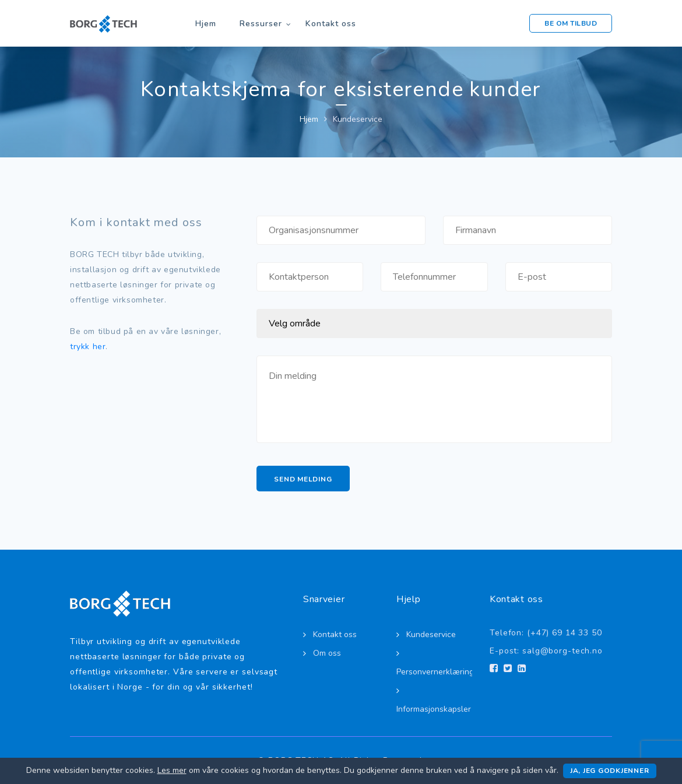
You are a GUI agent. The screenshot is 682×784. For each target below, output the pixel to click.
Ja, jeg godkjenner (610, 771)
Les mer (172, 770)
